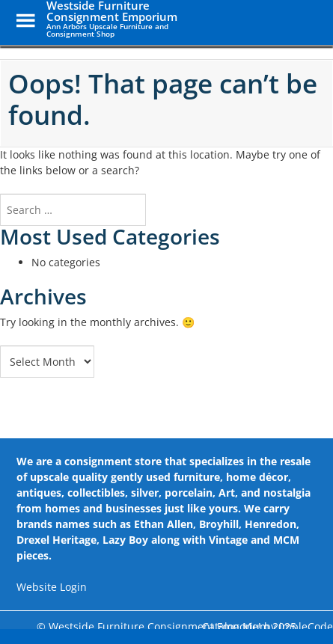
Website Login (52, 587)
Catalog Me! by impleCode (268, 626)
